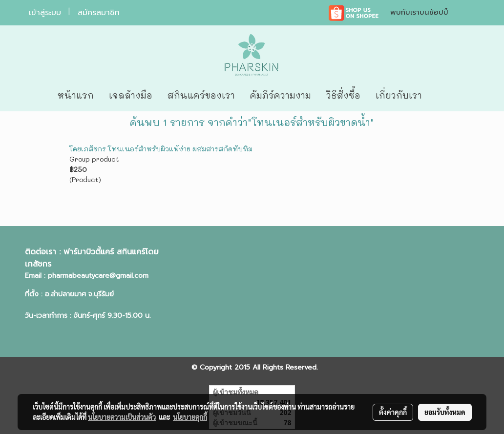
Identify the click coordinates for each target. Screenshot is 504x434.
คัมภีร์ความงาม (281, 95)
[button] (444, 96)
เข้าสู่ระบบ (45, 13)
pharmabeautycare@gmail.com (98, 276)
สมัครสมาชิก (99, 13)
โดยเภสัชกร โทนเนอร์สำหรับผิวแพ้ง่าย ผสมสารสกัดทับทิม (161, 149)
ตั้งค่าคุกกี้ (393, 412)
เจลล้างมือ (131, 95)
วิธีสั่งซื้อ (343, 95)
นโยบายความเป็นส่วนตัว (122, 417)
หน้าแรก (76, 95)
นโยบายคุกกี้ (190, 417)
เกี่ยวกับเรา (399, 95)
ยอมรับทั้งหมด (445, 412)
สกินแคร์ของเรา (201, 95)
